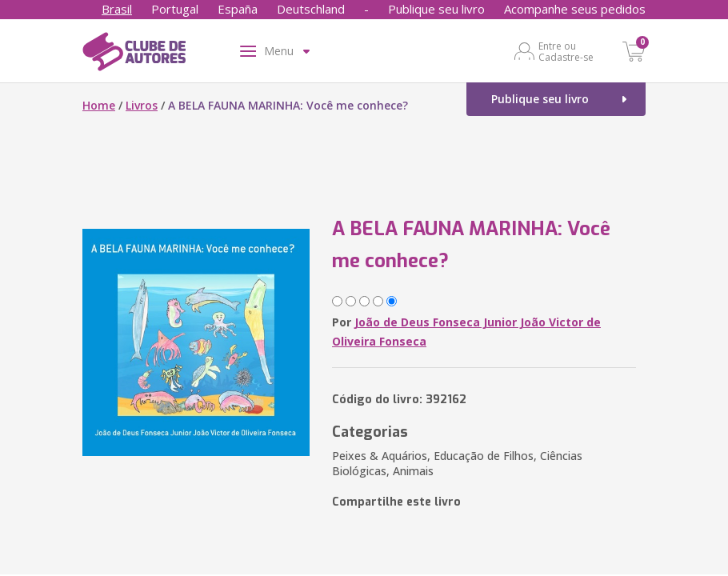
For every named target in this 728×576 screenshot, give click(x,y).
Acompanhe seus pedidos (575, 9)
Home (99, 105)
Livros (142, 105)
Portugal (175, 9)
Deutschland (311, 9)
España (238, 9)
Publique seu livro (436, 9)
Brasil (117, 9)
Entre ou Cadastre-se (566, 51)
